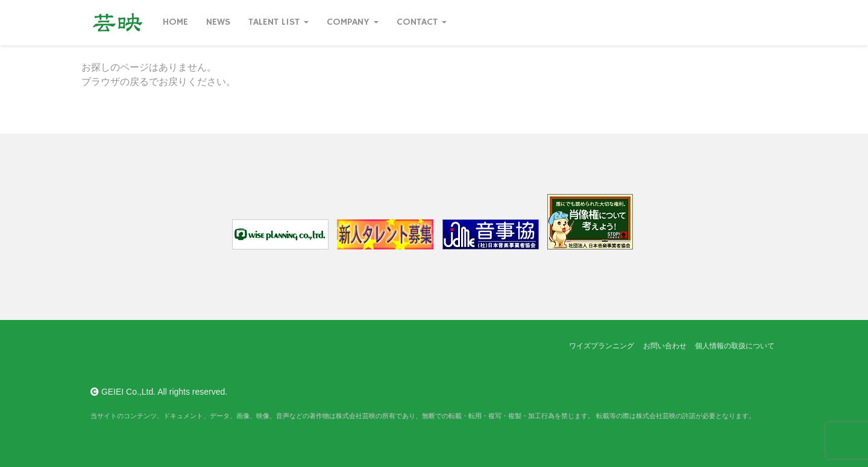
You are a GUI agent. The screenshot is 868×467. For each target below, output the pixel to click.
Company (353, 22)
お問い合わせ (665, 346)
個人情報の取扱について (735, 346)
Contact (422, 22)
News (218, 22)
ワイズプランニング (602, 346)
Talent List (278, 22)
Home (175, 22)
